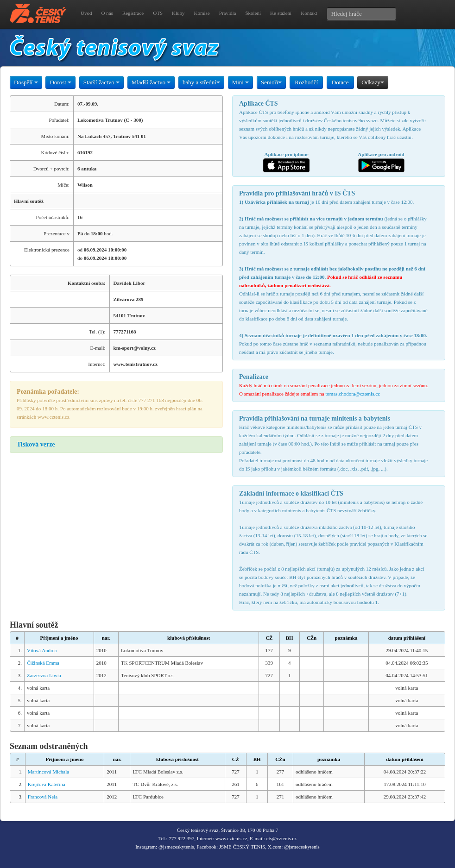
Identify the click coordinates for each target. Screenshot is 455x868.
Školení (253, 13)
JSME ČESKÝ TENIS (242, 847)
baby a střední (201, 82)
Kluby (178, 13)
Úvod (86, 13)
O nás (107, 13)
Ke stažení (281, 13)
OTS (158, 13)
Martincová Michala (49, 772)
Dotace (340, 82)
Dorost (60, 82)
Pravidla (228, 13)
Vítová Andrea (42, 650)
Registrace (133, 13)
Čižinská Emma (43, 663)
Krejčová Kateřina (47, 784)
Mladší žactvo (151, 82)
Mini (241, 82)
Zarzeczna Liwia (44, 675)
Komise (202, 13)
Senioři (272, 82)
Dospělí (26, 82)
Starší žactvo (101, 82)
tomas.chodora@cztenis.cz (353, 394)
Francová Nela (43, 797)
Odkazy (373, 82)
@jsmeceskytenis (176, 847)
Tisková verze (36, 444)
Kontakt (309, 13)
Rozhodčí (306, 82)
